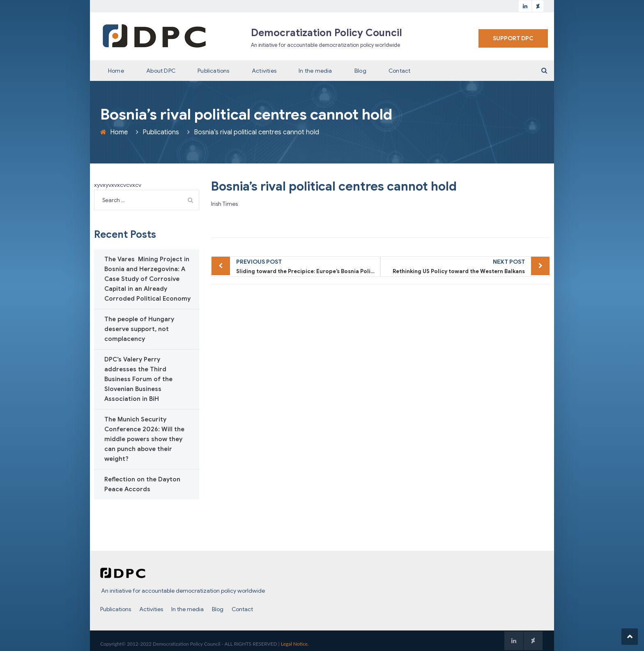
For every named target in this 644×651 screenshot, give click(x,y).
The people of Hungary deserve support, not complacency (139, 329)
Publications (213, 71)
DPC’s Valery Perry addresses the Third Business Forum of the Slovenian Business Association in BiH (138, 379)
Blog (360, 71)
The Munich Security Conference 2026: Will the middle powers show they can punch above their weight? (144, 439)
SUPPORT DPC (513, 38)
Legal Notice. (295, 644)
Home (116, 71)
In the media (315, 71)
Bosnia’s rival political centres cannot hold (334, 186)
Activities (264, 71)
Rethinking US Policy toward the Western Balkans (455, 266)
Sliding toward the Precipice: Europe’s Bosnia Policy (306, 266)
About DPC (161, 71)
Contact (399, 71)
